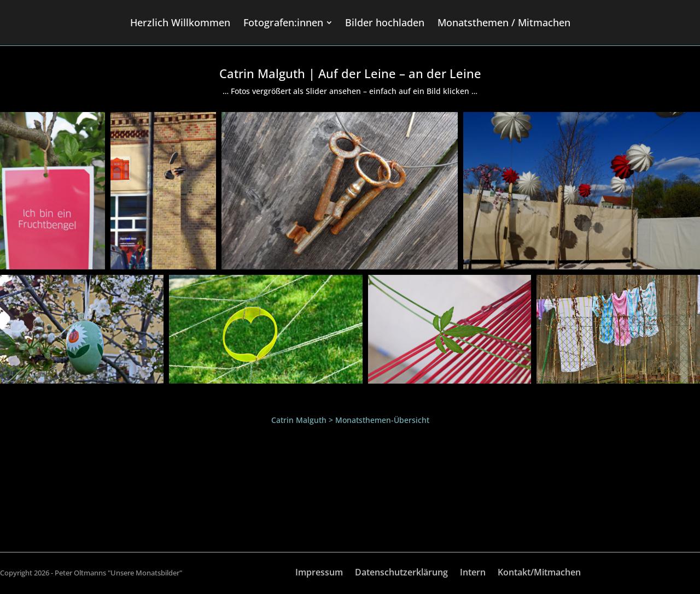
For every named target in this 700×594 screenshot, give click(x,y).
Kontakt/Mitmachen (539, 573)
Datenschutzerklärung (401, 573)
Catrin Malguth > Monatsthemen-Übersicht (350, 420)
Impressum (319, 573)
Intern (473, 573)
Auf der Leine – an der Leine (400, 73)
